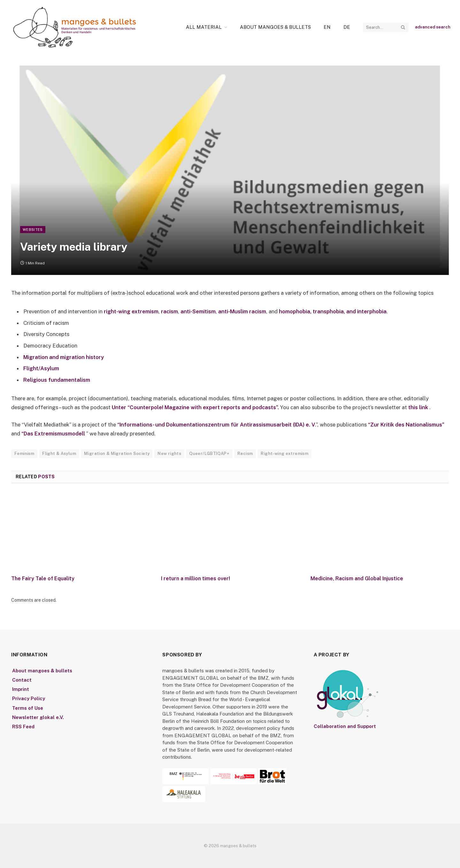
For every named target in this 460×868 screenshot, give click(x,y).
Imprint (21, 689)
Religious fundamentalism (57, 380)
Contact (22, 680)
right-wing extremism (131, 311)
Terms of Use (28, 708)
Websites (33, 230)
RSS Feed (23, 727)
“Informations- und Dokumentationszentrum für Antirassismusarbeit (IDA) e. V (216, 425)
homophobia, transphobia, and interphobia (333, 311)
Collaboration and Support (345, 726)
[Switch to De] (347, 27)
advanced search (433, 27)
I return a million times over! (195, 579)
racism (169, 311)
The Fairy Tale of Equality (43, 579)
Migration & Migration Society (117, 454)
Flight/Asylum (41, 368)
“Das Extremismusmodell (53, 434)
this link (419, 407)
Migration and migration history (64, 357)
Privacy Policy (29, 698)
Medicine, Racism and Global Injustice (357, 579)
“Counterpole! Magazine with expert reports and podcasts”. (204, 407)
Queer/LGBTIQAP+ (209, 454)
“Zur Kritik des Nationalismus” (406, 425)
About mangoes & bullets (275, 27)
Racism (245, 454)
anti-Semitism (198, 311)
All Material (204, 27)
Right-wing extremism (284, 454)
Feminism (24, 454)
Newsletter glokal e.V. (38, 717)
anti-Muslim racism (242, 311)
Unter (120, 407)
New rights (169, 454)
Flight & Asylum (59, 454)
